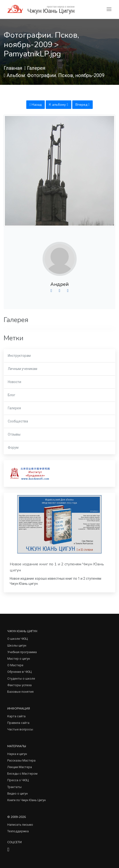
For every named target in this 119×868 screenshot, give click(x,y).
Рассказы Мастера (21, 760)
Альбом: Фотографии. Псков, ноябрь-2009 (55, 75)
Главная (13, 68)
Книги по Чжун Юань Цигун (27, 800)
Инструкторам (19, 356)
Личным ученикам (23, 369)
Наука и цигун (17, 754)
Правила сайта (18, 723)
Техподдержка (18, 831)
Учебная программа (22, 652)
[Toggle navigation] (109, 9)
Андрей (59, 284)
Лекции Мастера (20, 767)
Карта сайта (16, 716)
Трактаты (14, 787)
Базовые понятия (20, 692)
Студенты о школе (21, 679)
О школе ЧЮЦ (18, 639)
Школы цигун (17, 645)
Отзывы (14, 434)
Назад (36, 105)
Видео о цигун (18, 793)
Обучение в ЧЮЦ (19, 672)
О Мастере (15, 665)
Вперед (82, 105)
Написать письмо (20, 825)
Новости (14, 382)
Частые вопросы (20, 729)
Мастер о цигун (19, 659)
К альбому (58, 105)
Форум (13, 447)
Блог (12, 395)
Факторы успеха (19, 685)
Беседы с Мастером (22, 774)
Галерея (36, 68)
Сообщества (18, 421)
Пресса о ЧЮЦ (18, 780)
